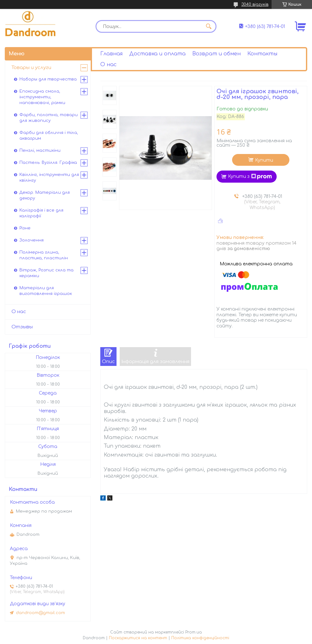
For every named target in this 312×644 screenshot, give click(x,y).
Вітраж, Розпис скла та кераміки (46, 273)
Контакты (262, 54)
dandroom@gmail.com (40, 613)
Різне (25, 228)
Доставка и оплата (157, 54)
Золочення (32, 240)
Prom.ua (194, 632)
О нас (108, 65)
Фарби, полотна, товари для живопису (49, 118)
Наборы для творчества (48, 79)
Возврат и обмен (216, 54)
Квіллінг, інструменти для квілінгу (49, 178)
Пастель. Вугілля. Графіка (48, 163)
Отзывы (22, 327)
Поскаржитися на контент (138, 638)
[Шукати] (209, 26)
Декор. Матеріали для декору (45, 195)
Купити (264, 160)
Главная (111, 54)
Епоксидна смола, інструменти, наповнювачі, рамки (42, 97)
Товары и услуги (31, 68)
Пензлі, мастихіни (40, 150)
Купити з (250, 177)
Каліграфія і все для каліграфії (41, 213)
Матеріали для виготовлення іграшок (46, 291)
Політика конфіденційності (200, 638)
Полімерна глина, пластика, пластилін (44, 255)
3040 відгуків (255, 4)
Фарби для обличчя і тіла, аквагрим (49, 136)
